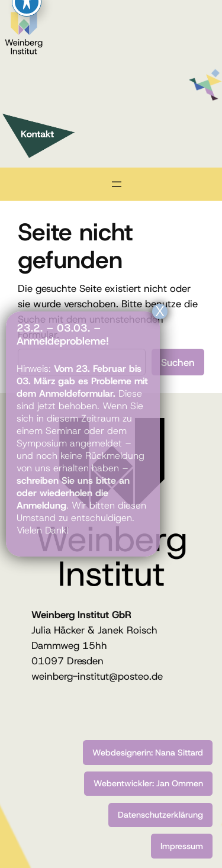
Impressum (182, 846)
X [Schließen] (160, 311)
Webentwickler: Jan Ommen (148, 783)
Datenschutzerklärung (160, 815)
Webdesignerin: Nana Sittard (148, 753)
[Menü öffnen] (117, 184)
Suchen (178, 362)
